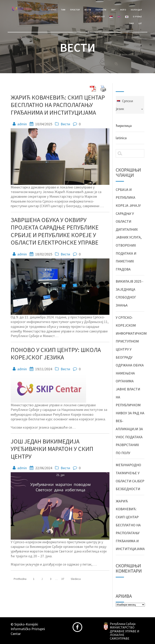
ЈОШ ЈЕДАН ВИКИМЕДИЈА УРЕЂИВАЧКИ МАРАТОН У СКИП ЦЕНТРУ (52, 449)
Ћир (132, 23)
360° (113, 10)
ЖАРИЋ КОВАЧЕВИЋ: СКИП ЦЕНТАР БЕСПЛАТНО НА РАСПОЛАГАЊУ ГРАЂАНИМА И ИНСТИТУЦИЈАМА (58, 105)
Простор (75, 10)
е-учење (137, 17)
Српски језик (124, 105)
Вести (88, 10)
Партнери (101, 10)
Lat (140, 23)
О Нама (52, 10)
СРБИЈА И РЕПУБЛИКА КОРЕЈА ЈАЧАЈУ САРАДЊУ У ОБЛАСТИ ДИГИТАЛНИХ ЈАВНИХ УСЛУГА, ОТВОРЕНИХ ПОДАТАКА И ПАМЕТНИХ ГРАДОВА (129, 229)
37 (64, 578)
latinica (121, 138)
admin (22, 124)
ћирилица (124, 126)
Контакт (100, 17)
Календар (136, 10)
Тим (63, 10)
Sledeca (76, 579)
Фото (123, 10)
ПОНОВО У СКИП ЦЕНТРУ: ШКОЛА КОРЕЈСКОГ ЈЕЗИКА (56, 354)
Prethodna (20, 579)
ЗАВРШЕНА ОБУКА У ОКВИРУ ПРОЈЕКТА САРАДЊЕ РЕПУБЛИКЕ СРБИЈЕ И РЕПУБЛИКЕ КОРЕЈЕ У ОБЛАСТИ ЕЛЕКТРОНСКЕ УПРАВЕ (55, 231)
